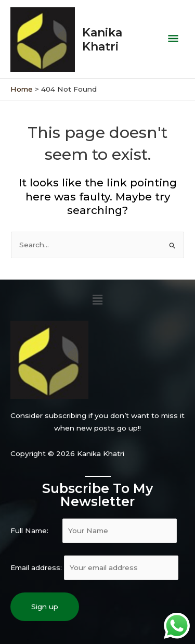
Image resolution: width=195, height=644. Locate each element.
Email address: (94, 567)
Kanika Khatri (102, 39)
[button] (97, 300)
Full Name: (94, 531)
